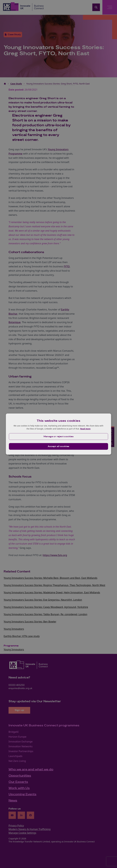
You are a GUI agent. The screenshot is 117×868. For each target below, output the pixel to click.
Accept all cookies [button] (58, 446)
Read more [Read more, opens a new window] (85, 429)
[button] (58, 436)
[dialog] (58, 434)
